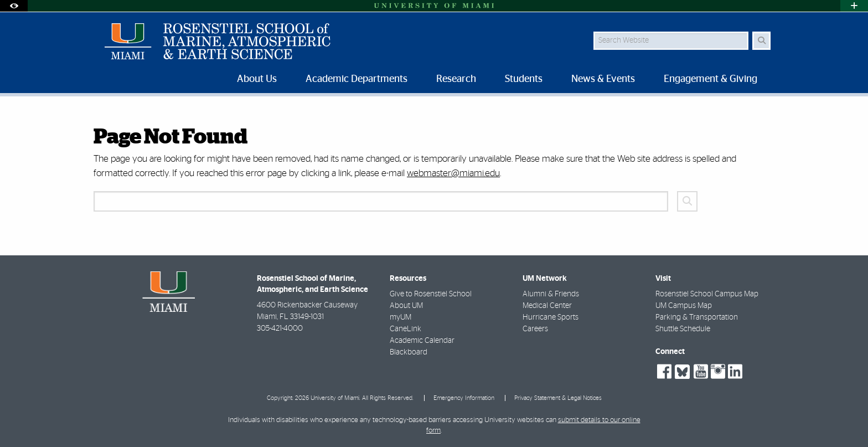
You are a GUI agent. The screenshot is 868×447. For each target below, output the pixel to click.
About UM (406, 306)
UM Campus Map (684, 306)
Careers (535, 329)
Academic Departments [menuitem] (356, 79)
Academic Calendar (422, 341)
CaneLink (405, 329)
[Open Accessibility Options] (14, 6)
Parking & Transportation (697, 317)
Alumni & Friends (551, 294)
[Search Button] (761, 41)
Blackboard (409, 352)
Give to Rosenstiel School (431, 294)
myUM (401, 317)
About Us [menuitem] (257, 79)
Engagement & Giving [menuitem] (711, 79)
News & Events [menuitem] (603, 79)
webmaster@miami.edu (453, 173)
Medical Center (547, 306)
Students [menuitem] (524, 79)
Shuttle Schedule (683, 329)
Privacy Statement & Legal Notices (558, 398)
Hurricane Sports (551, 317)
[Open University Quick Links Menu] (854, 6)
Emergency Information (464, 398)
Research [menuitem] (456, 79)
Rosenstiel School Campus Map (707, 294)
